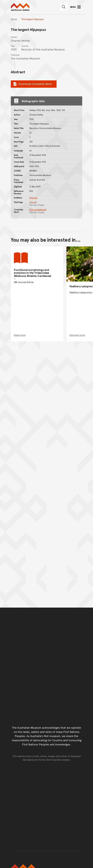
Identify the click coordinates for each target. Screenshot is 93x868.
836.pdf (33, 202)
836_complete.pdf (38, 210)
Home (14, 19)
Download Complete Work (32, 84)
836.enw (33, 198)
